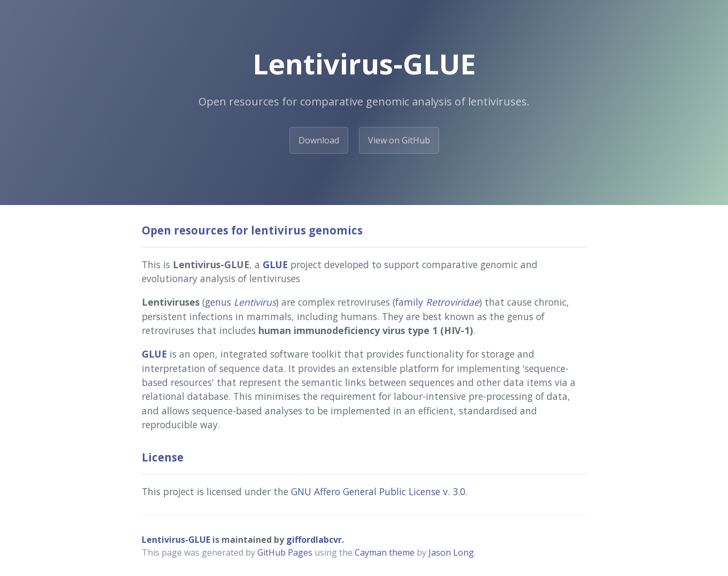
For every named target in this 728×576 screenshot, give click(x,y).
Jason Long (451, 552)
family (437, 302)
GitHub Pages (285, 552)
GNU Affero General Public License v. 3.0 (378, 491)
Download (319, 140)
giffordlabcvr (314, 540)
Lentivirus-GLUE (176, 540)
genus (240, 302)
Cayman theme (385, 552)
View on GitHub (399, 140)
